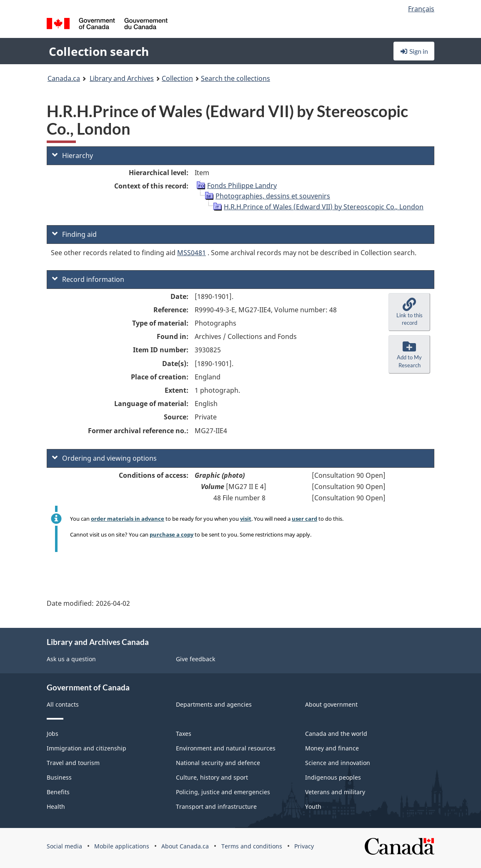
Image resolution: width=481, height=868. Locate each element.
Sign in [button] (414, 51)
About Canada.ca (185, 846)
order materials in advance (128, 519)
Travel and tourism (73, 763)
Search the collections (235, 78)
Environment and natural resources (226, 748)
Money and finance (332, 748)
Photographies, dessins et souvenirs (273, 196)
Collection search (99, 51)
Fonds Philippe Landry (242, 186)
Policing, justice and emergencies (223, 792)
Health (56, 807)
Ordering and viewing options (104, 458)
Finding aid (74, 234)
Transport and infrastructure (216, 807)
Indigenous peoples (333, 777)
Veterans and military (335, 792)
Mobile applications (122, 846)
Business (59, 777)
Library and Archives (122, 78)
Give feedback (195, 659)
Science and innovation (338, 763)
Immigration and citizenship (86, 748)
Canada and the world (336, 734)
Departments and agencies (214, 704)
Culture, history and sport (212, 777)
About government (331, 704)
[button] (409, 312)
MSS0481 (192, 253)
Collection (177, 78)
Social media (64, 846)
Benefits (58, 792)
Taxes (184, 734)
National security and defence (218, 763)
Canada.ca (64, 78)
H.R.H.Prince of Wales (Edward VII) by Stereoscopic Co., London (324, 207)
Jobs (53, 734)
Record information (88, 279)
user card (304, 519)
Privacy (304, 846)
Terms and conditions (252, 846)
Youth (313, 807)
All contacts (63, 704)
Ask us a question (71, 659)
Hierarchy (73, 156)
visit (246, 519)
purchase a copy (172, 534)
